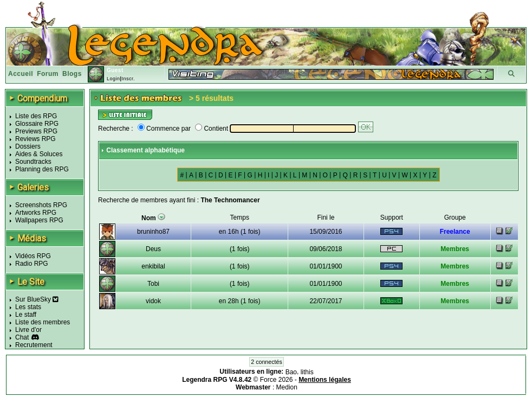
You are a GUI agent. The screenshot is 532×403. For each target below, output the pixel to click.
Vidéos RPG (33, 256)
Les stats (28, 307)
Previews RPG (36, 131)
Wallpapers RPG (39, 220)
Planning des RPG (42, 169)
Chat (22, 337)
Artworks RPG (36, 213)
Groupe (455, 218)
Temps (240, 218)
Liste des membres (43, 322)
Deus (153, 249)
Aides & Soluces (39, 154)
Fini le (326, 218)
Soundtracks (33, 162)
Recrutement (34, 345)
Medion (287, 387)
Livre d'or (28, 330)
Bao (291, 372)
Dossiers (28, 146)
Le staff (26, 315)
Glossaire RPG (37, 124)
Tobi (153, 284)
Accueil (21, 74)
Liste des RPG (36, 116)
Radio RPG (32, 264)
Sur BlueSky (37, 299)
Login (113, 79)
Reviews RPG (35, 139)
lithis (307, 372)
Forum (48, 74)
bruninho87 (153, 232)
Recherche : (116, 129)
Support (392, 218)
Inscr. (128, 79)
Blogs (72, 74)
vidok (153, 301)
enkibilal (153, 266)
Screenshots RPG (41, 205)
